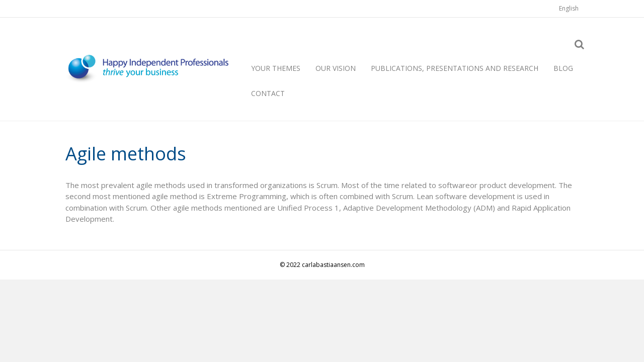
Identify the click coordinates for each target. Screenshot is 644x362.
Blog (563, 68)
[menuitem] (569, 9)
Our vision (336, 68)
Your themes (276, 68)
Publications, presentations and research (455, 68)
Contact (268, 93)
